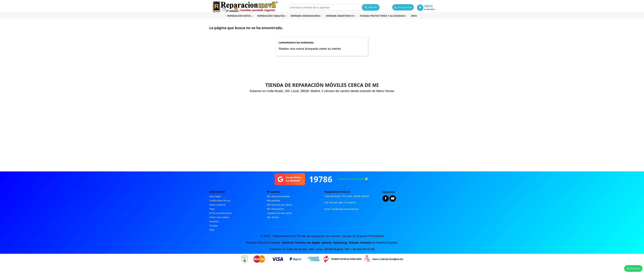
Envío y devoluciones (220, 213)
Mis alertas (273, 217)
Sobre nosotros (217, 205)
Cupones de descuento (279, 213)
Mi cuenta (273, 192)
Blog (212, 230)
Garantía (214, 221)
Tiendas (214, 226)
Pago (212, 209)
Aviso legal (215, 196)
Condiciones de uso (220, 200)
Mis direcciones (275, 209)
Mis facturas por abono (279, 205)
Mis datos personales (278, 196)
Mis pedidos (274, 200)
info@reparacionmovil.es (345, 209)
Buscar (371, 7)
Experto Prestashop (370, 236)
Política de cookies (219, 217)
